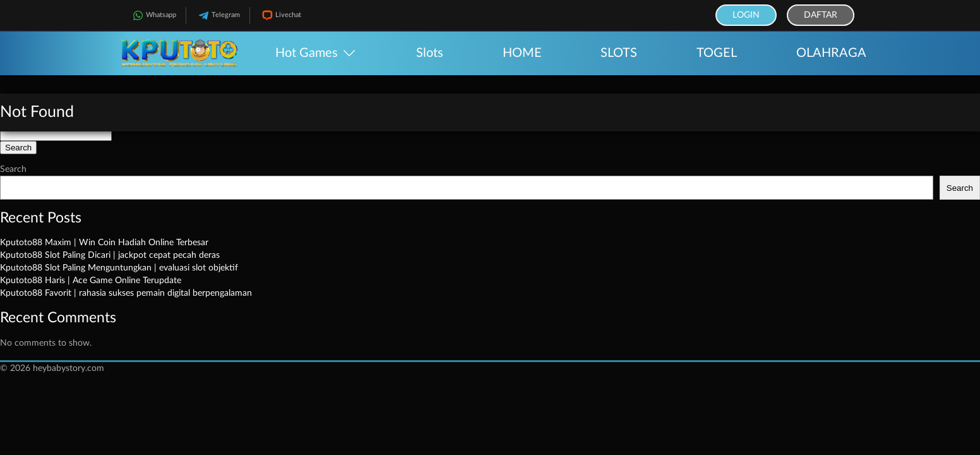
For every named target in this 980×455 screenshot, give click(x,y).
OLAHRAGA (831, 53)
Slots (430, 53)
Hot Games (307, 53)
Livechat (280, 15)
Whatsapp (153, 15)
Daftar (821, 15)
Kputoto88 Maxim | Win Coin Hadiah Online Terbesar (104, 243)
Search (13, 169)
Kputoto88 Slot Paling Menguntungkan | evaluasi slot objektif (119, 268)
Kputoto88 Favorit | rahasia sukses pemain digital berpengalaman (126, 293)
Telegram (218, 15)
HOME (522, 53)
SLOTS (619, 53)
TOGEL (717, 53)
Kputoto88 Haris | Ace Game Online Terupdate (91, 281)
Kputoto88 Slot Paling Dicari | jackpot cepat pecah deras (110, 255)
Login (746, 15)
